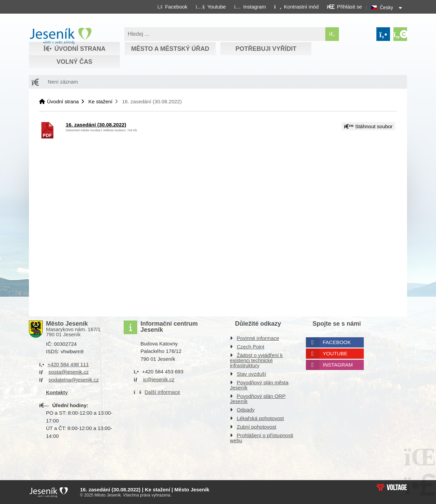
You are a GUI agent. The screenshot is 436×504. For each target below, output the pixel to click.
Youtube (335, 353)
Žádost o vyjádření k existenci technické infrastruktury (256, 360)
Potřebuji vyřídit (266, 49)
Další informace (162, 392)
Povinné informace (258, 338)
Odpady (246, 410)
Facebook (337, 342)
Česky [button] (386, 8)
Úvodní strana (60, 36)
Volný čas (74, 62)
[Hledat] (332, 34)
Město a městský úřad (170, 49)
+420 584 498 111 (68, 364)
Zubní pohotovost (256, 427)
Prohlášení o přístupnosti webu (262, 438)
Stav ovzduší (251, 374)
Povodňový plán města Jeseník (259, 385)
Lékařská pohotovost (260, 418)
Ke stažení (100, 101)
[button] (296, 6)
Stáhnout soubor (368, 126)
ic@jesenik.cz (159, 379)
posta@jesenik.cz (69, 372)
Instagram (338, 365)
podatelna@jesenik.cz (74, 380)
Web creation (392, 487)
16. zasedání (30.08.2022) (96, 125)
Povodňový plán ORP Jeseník (258, 399)
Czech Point (251, 347)
